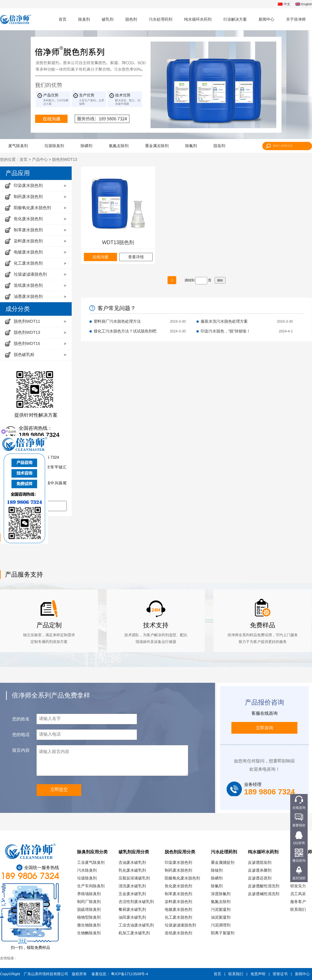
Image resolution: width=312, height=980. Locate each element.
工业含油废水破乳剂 (136, 925)
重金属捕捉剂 (223, 863)
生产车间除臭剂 (91, 886)
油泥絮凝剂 (221, 917)
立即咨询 (265, 728)
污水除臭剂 (87, 870)
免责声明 (258, 974)
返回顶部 (299, 878)
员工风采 (298, 894)
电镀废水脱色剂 (178, 910)
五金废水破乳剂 (132, 894)
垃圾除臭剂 (54, 146)
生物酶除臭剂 (89, 933)
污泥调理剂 (221, 925)
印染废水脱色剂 (178, 863)
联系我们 (298, 910)
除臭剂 (84, 19)
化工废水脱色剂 (178, 917)
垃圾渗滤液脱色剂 (180, 925)
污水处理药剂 (161, 19)
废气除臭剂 (18, 146)
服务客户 (298, 902)
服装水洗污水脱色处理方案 (224, 321)
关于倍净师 (296, 19)
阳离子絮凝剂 (223, 933)
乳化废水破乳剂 (132, 870)
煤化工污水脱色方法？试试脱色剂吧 (125, 331)
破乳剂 (108, 19)
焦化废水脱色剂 (178, 886)
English (304, 4)
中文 (284, 4)
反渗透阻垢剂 (260, 863)
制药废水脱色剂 (178, 870)
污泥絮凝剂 (221, 910)
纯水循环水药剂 (198, 19)
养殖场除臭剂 (89, 894)
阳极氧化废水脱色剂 (182, 878)
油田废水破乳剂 (132, 917)
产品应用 (18, 173)
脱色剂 (131, 19)
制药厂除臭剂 (89, 902)
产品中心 (40, 159)
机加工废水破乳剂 (134, 933)
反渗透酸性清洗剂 (264, 886)
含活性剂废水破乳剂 (136, 902)
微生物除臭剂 (89, 925)
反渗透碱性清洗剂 (264, 894)
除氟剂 (191, 146)
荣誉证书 (280, 974)
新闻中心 (266, 19)
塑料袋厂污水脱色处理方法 (117, 321)
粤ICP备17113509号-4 (129, 974)
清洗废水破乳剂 (132, 886)
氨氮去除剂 (119, 146)
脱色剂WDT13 (65, 159)
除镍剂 (217, 870)
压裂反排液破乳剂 (134, 878)
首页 (63, 19)
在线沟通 (100, 257)
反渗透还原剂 (260, 878)
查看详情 (136, 257)
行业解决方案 (235, 19)
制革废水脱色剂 (178, 894)
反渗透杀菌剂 (260, 870)
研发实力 (298, 886)
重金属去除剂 (157, 146)
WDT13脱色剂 (118, 242)
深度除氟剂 (221, 894)
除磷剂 (86, 146)
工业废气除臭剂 (91, 863)
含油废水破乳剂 (132, 863)
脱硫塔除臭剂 (89, 910)
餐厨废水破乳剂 (132, 910)
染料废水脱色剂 (178, 902)
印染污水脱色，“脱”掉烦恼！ (226, 331)
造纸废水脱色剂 (178, 933)
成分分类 (18, 309)
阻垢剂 (219, 146)
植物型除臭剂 (89, 917)
